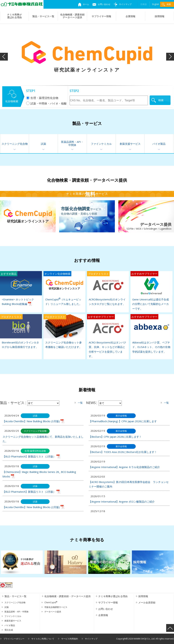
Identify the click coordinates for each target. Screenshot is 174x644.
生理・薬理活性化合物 (42, 98)
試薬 (43, 144)
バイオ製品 (159, 144)
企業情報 (130, 16)
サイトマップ (123, 4)
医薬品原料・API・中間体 (72, 143)
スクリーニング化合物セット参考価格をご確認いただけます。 (64, 331)
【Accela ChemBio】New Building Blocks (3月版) (31, 421)
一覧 (80, 403)
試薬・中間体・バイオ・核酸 (46, 103)
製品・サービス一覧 (43, 16)
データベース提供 (145, 226)
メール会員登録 (147, 602)
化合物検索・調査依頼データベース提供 (72, 16)
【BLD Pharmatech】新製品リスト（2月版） (29, 456)
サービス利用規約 (70, 639)
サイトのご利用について (43, 639)
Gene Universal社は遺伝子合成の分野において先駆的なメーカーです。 (151, 291)
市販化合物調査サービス (56, 607)
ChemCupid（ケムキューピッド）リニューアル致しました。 (64, 288)
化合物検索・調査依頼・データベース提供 (68, 596)
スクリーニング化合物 (15, 144)
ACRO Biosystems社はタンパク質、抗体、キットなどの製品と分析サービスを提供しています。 (108, 336)
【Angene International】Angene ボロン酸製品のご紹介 (122, 502)
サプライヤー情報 (101, 16)
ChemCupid (51, 602)
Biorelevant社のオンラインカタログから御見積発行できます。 (21, 331)
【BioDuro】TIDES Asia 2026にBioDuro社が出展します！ (123, 452)
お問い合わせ (101, 4)
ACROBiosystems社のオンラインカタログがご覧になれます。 (108, 288)
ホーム (84, 4)
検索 (166, 4)
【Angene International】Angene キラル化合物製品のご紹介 (124, 467)
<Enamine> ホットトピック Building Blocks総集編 (21, 288)
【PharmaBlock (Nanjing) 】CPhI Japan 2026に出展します (123, 421)
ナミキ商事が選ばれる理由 (14, 16)
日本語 (144, 4)
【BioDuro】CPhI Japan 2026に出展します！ (115, 437)
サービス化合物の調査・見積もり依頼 (81, 211)
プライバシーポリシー (14, 639)
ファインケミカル (101, 144)
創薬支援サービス (130, 144)
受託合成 (9, 630)
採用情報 (160, 16)
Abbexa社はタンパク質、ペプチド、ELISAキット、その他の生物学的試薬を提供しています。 (151, 334)
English (156, 4)
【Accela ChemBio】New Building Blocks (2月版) (31, 507)
